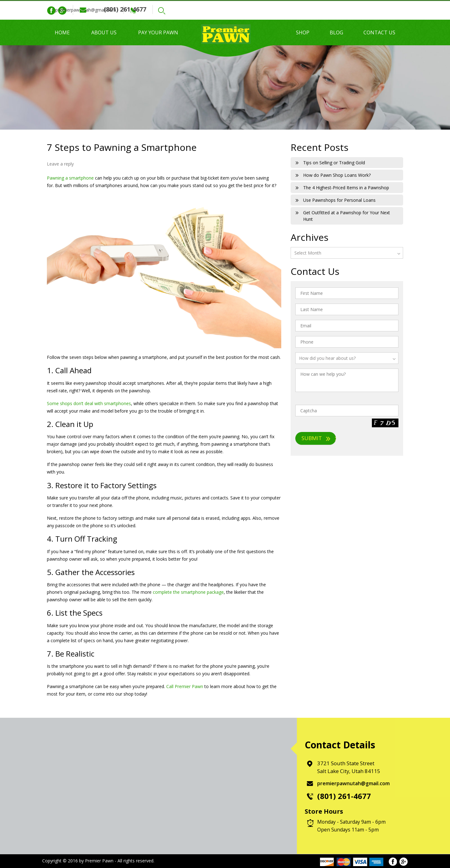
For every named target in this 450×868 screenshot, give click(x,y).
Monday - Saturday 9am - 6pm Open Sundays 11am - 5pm (352, 826)
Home (62, 32)
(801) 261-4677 (198, 9)
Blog (336, 32)
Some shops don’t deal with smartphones (89, 403)
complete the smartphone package (188, 592)
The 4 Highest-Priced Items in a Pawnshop (346, 188)
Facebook (51, 11)
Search (236, 11)
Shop (303, 32)
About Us (104, 32)
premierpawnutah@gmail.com (122, 10)
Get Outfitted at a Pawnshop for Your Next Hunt (347, 216)
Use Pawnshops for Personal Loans (339, 200)
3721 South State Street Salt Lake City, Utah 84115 (349, 767)
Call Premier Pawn (185, 686)
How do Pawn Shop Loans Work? (337, 175)
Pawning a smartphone (70, 178)
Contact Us (379, 32)
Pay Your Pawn (158, 32)
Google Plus (62, 11)
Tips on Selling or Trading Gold (334, 163)
